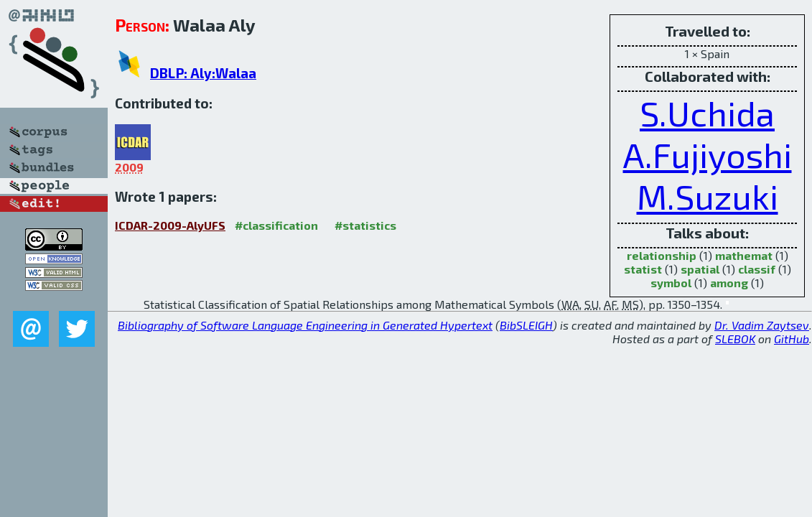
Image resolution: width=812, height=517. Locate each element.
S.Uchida (707, 113)
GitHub (792, 339)
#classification (276, 225)
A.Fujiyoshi (708, 154)
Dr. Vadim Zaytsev (762, 325)
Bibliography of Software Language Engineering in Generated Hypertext (305, 325)
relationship (662, 255)
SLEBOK (735, 339)
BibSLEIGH (526, 325)
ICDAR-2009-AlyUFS (170, 225)
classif (757, 269)
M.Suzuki (708, 196)
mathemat (744, 255)
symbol (671, 283)
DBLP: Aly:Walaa (203, 73)
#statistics (365, 225)
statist (643, 269)
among (729, 283)
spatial (700, 269)
